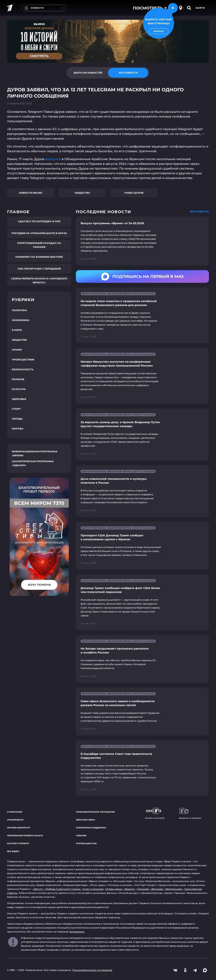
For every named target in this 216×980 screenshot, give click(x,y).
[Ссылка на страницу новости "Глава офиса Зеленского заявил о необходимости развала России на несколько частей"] (142, 712)
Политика (19, 310)
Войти (200, 8)
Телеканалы (77, 932)
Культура (19, 389)
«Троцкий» (143, 889)
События (81, 836)
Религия (18, 379)
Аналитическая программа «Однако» (33, 463)
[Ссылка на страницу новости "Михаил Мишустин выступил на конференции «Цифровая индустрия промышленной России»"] (142, 376)
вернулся (53, 159)
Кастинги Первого (18, 843)
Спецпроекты (15, 820)
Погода (17, 419)
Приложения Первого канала (25, 836)
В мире (17, 330)
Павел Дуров (134, 193)
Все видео (13, 851)
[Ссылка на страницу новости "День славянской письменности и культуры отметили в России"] (142, 491)
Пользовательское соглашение (95, 812)
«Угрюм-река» (114, 889)
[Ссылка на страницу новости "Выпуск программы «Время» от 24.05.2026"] (142, 241)
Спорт (16, 409)
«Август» (38, 889)
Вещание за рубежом (190, 814)
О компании (15, 812)
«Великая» (157, 889)
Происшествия (23, 360)
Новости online (31, 193)
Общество (82, 193)
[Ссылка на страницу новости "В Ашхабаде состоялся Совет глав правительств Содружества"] (142, 768)
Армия (17, 350)
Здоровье (19, 399)
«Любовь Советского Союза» (63, 889)
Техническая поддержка (91, 828)
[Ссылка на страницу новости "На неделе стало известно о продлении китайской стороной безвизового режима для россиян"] (142, 315)
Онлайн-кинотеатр (19, 828)
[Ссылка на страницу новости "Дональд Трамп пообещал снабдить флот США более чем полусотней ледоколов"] (142, 602)
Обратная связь (85, 820)
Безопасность (23, 369)
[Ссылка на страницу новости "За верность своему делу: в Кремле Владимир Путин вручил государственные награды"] (142, 434)
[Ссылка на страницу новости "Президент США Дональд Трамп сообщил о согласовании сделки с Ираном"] (142, 546)
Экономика (21, 320)
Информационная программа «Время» (35, 453)
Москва (18, 429)
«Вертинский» (174, 889)
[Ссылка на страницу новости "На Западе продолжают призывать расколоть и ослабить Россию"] (142, 659)
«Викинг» (129, 889)
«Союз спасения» (93, 889)
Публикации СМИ (86, 843)
